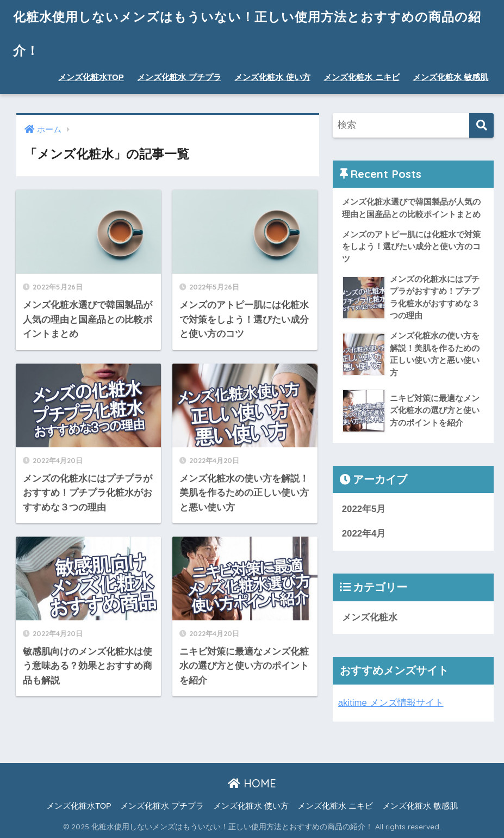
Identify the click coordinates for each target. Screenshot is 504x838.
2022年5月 (364, 509)
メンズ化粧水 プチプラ (179, 77)
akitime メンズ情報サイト (391, 703)
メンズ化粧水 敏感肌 (450, 77)
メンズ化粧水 (370, 617)
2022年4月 (364, 534)
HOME (252, 783)
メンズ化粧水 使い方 (272, 77)
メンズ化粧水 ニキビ (361, 77)
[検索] (481, 125)
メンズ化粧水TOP (91, 77)
